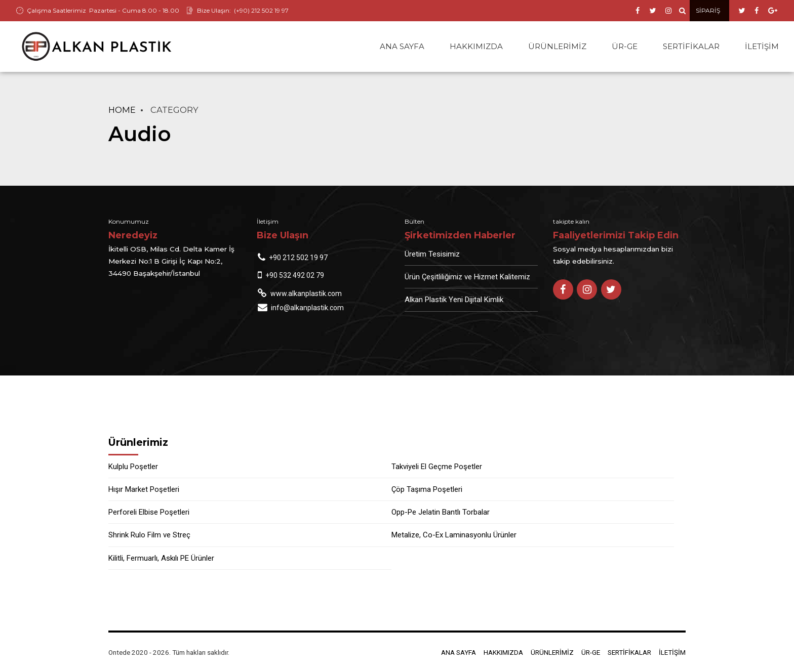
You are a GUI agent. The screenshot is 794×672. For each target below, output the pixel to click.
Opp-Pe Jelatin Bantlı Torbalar (441, 512)
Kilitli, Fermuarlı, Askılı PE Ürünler (161, 558)
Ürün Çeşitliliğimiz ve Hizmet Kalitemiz (467, 277)
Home (122, 110)
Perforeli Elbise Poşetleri (149, 512)
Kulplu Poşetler (133, 467)
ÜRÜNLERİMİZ (557, 46)
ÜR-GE (625, 46)
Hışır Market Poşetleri (144, 489)
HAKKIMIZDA (476, 46)
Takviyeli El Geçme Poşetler (437, 467)
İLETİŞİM (762, 46)
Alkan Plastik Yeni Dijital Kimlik (454, 300)
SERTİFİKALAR (691, 46)
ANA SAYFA (402, 46)
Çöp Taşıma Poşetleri (427, 489)
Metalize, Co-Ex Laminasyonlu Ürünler (454, 535)
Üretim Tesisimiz (432, 254)
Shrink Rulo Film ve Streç (149, 535)
